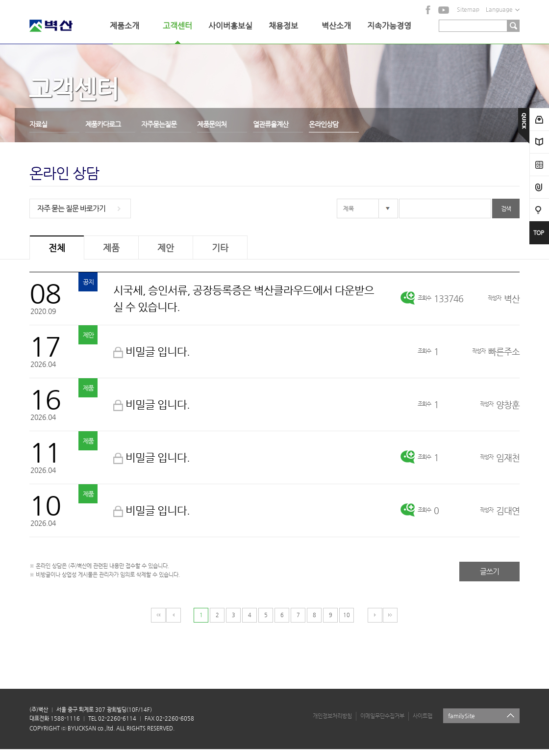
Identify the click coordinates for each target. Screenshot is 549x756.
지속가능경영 (389, 26)
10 (347, 615)
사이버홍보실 (230, 26)
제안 (166, 248)
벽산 (64, 26)
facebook (428, 10)
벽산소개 (336, 26)
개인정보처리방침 (332, 716)
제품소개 (125, 26)
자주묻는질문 (159, 124)
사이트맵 (423, 716)
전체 (57, 248)
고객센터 (177, 26)
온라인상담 (324, 124)
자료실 (38, 124)
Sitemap (468, 9)
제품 (111, 248)
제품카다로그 (103, 124)
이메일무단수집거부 (382, 716)
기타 (220, 248)
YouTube (444, 10)
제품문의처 (212, 124)
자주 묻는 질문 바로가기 (71, 208)
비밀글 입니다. (158, 352)
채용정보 (283, 26)
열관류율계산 (271, 124)
